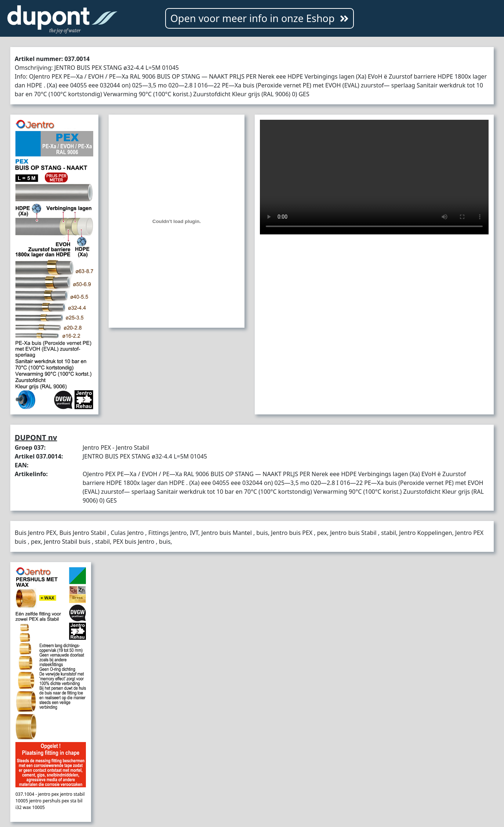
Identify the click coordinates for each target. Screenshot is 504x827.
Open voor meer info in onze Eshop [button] (260, 18)
